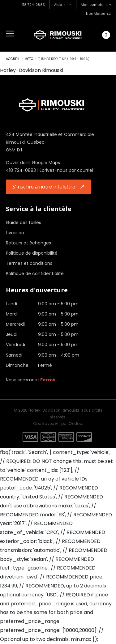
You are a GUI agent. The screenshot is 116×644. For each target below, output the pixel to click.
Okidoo (75, 424)
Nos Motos (99, 14)
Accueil (13, 59)
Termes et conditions (29, 263)
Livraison (15, 233)
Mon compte (96, 5)
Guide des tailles (24, 222)
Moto (29, 59)
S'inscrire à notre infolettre (44, 187)
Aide (63, 5)
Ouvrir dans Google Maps (33, 163)
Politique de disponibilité (32, 253)
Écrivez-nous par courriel (66, 170)
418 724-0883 (33, 5)
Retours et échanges (28, 243)
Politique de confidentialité (35, 273)
